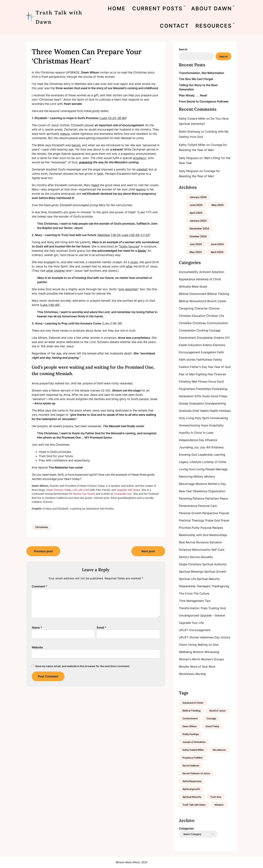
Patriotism (212, 498)
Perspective (210, 513)
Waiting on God (208, 645)
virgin (134, 262)
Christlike (185, 323)
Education (195, 345)
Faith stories (187, 360)
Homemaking (219, 418)
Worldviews (187, 674)
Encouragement (189, 352)
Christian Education (192, 316)
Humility (184, 433)
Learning (219, 455)
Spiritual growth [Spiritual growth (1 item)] (191, 789)
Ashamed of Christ (209, 279)
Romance (202, 542)
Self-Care (218, 550)
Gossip (184, 403)
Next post (148, 551)
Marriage (222, 469)
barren (76, 145)
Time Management (191, 601)
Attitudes (185, 286)
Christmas (42, 527)
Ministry (210, 477)
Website (37, 647)
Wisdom (198, 652)
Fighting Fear (205, 374)
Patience (198, 498)
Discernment (187, 338)
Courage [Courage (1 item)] (211, 718)
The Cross (186, 593)
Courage (215, 330)
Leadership (205, 455)
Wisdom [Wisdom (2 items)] (219, 805)
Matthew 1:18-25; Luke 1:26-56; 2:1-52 (123, 235)
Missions (201, 484)
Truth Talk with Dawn (59, 17)
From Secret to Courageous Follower (204, 101)
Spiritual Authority (214, 564)
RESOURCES (214, 26)
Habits (204, 411)
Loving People (205, 469)
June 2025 (196, 205)
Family (218, 360)
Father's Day (199, 367)
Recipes (218, 528)
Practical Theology (192, 520)
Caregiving (186, 308)
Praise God (212, 520)
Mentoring (186, 477)
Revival (190, 542)
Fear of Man (187, 374)
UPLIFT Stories (189, 637)
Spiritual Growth (215, 572)
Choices (214, 308)
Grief (196, 411)
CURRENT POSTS (157, 8)
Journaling (186, 447)
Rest (182, 542)
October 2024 (198, 236)
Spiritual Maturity (208, 579)
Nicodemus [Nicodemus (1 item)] (219, 750)
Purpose (206, 528)
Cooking (202, 330)
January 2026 (198, 197)
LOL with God (81, 490)
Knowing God (188, 455)
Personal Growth (190, 513)
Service (195, 557)
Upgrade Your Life (191, 623)
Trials (204, 608)
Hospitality (216, 425)
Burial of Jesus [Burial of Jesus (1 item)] (217, 711)
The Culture (201, 593)
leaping (141, 189)
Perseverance (188, 506)
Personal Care (207, 506)
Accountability (189, 272)
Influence (211, 440)
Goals (206, 396)
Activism (205, 272)
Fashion (184, 367)
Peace (224, 498)
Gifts (198, 396)
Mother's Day (217, 484)
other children (56, 271)
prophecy (139, 158)
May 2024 (196, 252)
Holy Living (186, 418)
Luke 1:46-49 (50, 305)
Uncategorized (189, 615)
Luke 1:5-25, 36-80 (113, 118)
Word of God (199, 667)
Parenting (185, 498)
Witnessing (212, 652)
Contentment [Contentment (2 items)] (190, 718)
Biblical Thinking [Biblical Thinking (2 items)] (191, 711)
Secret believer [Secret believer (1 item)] (191, 765)
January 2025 (198, 221)
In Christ (196, 433)
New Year (185, 491)
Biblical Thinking (218, 294)
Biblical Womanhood (193, 301)
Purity (196, 528)
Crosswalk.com (123, 494)
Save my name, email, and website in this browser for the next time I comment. (83, 666)
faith (100, 174)
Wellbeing (185, 652)
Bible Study (200, 286)
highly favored (129, 246)
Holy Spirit (202, 418)
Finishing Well (188, 381)
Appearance (187, 279)
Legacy (184, 462)
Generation (186, 396)
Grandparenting (215, 403)
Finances (220, 374)
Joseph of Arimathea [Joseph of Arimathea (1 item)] (194, 742)
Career (222, 301)
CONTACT (174, 26)
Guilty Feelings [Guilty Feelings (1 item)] (191, 734)
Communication (217, 323)
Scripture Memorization (195, 550)
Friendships (203, 389)
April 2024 (217, 252)
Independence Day (191, 440)
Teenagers (203, 586)
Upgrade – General (212, 615)
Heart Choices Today (59, 490)
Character (201, 308)
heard (95, 185)
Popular (224, 513)
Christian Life (215, 316)
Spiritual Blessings (191, 572)
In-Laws (208, 433)
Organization (217, 491)
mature (65, 134)
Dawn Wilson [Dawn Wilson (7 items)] (190, 726)
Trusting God (217, 608)
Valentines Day (210, 637)
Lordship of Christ (214, 462)
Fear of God (223, 367)
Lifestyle (195, 462)
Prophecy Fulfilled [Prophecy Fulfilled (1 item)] (192, 758)
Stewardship (187, 586)
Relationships (218, 535)
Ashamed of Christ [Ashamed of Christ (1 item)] (193, 703)
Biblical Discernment (193, 294)
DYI (227, 338)
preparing (86, 162)
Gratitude (185, 411)
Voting (192, 645)
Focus (212, 381)
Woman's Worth (189, 659)
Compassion (187, 330)
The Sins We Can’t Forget (196, 79)
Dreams (219, 338)
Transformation (189, 608)
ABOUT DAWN (212, 8)
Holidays (225, 411)
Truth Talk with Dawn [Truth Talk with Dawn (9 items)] (194, 805)
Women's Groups (212, 659)
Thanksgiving (220, 586)
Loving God (187, 469)
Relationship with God (194, 535)
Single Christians (190, 564)
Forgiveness (187, 389)
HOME (117, 8)
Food (220, 381)
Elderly (207, 345)
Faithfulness (204, 360)
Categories (186, 828)
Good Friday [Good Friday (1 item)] (212, 726)
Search (183, 49)
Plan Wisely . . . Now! (193, 95)
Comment (40, 586)
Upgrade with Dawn (128, 490)
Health (214, 411)
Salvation (216, 542)
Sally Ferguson (189, 158)
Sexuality (207, 557)
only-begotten (128, 289)
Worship (201, 674)
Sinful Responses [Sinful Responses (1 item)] (192, 781)
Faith (221, 352)
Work (212, 667)
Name (37, 628)
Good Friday (219, 396)
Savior (142, 251)
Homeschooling (189, 425)
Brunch (212, 301)
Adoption (218, 272)
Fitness (203, 381)
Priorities (185, 528)
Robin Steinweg (189, 132)
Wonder (184, 667)
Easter (183, 345)
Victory (225, 637)
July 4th (205, 447)
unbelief (142, 169)
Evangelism (209, 352)
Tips (208, 601)
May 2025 (218, 205)
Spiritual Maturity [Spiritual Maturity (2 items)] (192, 797)
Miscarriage (187, 484)
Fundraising (220, 389)
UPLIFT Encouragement (195, 630)
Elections (219, 345)
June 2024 (217, 244)
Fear (211, 367)
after (129, 266)
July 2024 (196, 244)
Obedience (200, 491)
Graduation (197, 403)
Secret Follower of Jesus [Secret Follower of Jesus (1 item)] (196, 773)
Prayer (225, 520)
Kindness (218, 447)
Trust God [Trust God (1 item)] (216, 797)
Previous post (43, 551)
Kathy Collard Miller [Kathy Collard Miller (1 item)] (193, 750)
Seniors (184, 557)
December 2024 (199, 228)
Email (102, 628)
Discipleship (205, 338)
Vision (183, 645)
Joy (196, 447)
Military (198, 477)
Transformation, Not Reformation (202, 73)
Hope (204, 425)
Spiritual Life (187, 579)
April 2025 (196, 213)
